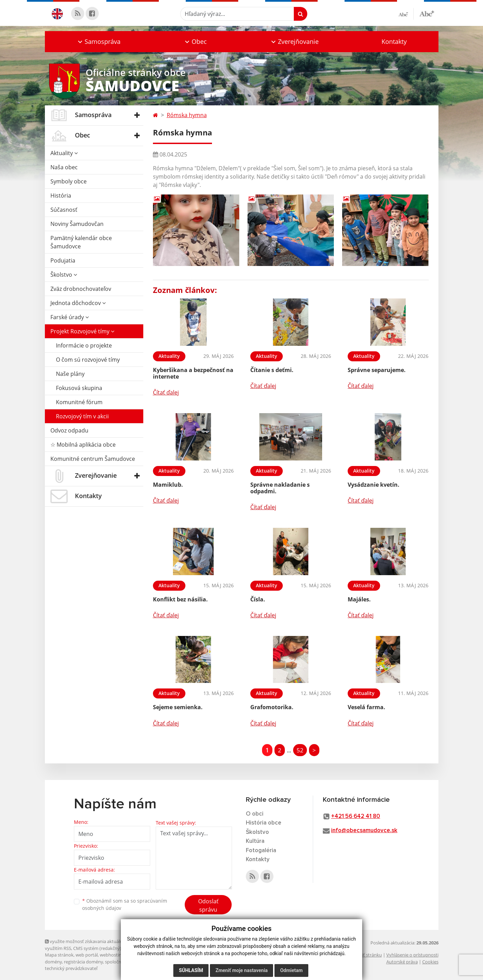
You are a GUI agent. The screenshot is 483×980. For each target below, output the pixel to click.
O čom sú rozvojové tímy (88, 360)
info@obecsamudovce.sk (364, 831)
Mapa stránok (59, 955)
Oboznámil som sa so (125, 904)
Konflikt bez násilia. (180, 599)
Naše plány (70, 374)
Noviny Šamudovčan (77, 224)
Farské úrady (70, 317)
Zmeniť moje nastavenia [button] (241, 970)
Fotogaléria (261, 851)
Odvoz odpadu (69, 430)
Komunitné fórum (79, 402)
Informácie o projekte (84, 345)
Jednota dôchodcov (78, 303)
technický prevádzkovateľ (71, 968)
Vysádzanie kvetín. (374, 485)
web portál (87, 955)
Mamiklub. (168, 485)
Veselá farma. (366, 707)
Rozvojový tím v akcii (82, 416)
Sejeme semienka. (178, 707)
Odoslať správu (208, 905)
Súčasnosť (64, 210)
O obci (255, 814)
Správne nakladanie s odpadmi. (280, 488)
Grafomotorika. (272, 707)
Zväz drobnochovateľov (81, 289)
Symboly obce (69, 181)
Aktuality (64, 153)
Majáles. (359, 599)
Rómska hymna (187, 115)
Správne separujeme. (377, 370)
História (61, 196)
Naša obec (64, 167)
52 (300, 750)
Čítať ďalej (166, 392)
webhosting (112, 955)
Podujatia (63, 260)
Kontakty (394, 41)
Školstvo (64, 275)
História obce (264, 823)
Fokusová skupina (79, 388)
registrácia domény (83, 962)
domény (53, 962)
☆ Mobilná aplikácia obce (83, 445)
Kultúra (255, 841)
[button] (98, 42)
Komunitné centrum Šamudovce (93, 459)
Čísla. (258, 599)
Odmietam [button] (291, 970)
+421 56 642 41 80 (356, 816)
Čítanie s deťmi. (272, 370)
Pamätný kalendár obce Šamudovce (81, 242)
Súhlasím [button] (191, 970)
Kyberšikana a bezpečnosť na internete (193, 373)
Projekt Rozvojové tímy (82, 331)
